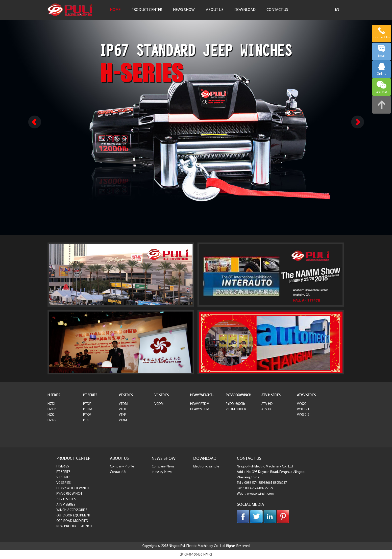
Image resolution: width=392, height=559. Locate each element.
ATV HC (267, 409)
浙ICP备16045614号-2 (196, 555)
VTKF (122, 415)
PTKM (87, 415)
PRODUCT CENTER (147, 10)
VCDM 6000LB (236, 409)
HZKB (52, 420)
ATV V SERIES (306, 395)
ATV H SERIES (271, 395)
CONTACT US (277, 10)
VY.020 (302, 404)
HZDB (52, 409)
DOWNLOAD (245, 10)
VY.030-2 (303, 415)
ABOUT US (215, 10)
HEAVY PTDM (200, 404)
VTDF (123, 409)
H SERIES (54, 395)
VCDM (159, 404)
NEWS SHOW (184, 10)
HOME (115, 10)
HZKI (51, 415)
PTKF (87, 420)
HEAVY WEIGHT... (202, 395)
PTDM (88, 409)
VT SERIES (126, 395)
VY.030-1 (303, 409)
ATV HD (267, 404)
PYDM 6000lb (235, 404)
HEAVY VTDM (200, 409)
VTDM (123, 404)
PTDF (87, 404)
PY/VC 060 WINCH (238, 395)
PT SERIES (90, 395)
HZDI (51, 404)
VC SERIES (162, 395)
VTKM (123, 420)
